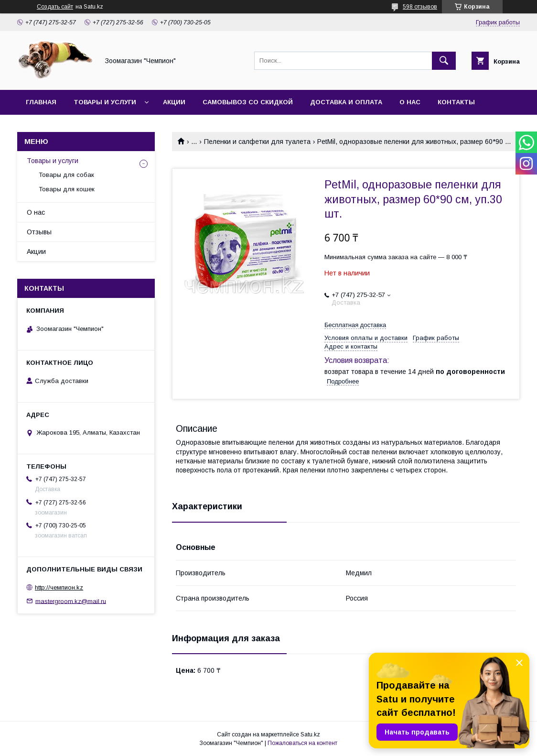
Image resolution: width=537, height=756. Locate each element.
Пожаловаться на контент (302, 743)
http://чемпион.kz (59, 587)
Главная (41, 102)
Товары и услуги (105, 102)
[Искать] (444, 61)
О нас (410, 102)
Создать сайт (55, 7)
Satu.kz (310, 734)
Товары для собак (66, 175)
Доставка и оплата (346, 102)
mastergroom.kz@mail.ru (71, 601)
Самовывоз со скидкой (248, 102)
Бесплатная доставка (355, 325)
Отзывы (39, 232)
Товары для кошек (67, 189)
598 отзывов (420, 7)
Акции (174, 102)
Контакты (456, 102)
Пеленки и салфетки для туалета (257, 142)
